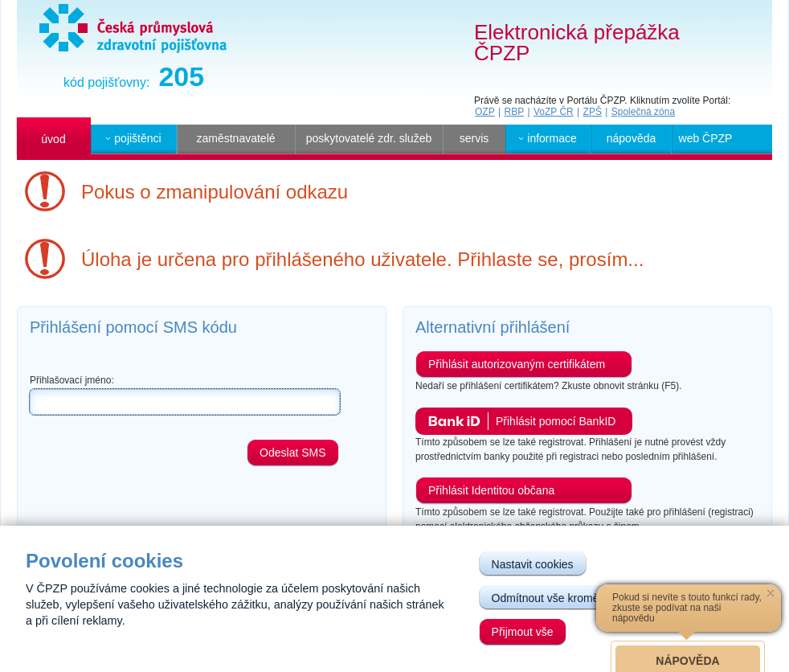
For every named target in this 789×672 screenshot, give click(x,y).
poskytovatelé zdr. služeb (369, 138)
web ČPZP (706, 138)
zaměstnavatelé (235, 138)
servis (474, 138)
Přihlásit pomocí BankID (556, 421)
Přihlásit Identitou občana (491, 490)
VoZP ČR (554, 112)
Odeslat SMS (292, 453)
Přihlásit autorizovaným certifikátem (517, 364)
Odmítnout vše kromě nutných (567, 598)
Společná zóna (643, 112)
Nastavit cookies (533, 564)
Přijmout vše (523, 632)
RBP (514, 112)
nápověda (632, 138)
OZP (485, 112)
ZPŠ (593, 112)
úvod (53, 139)
